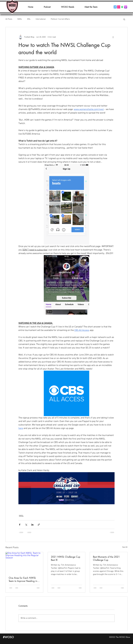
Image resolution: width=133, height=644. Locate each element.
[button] (124, 19)
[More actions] (113, 37)
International (41, 19)
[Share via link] (39, 525)
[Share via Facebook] (20, 525)
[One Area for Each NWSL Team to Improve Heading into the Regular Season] (24, 563)
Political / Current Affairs (60, 19)
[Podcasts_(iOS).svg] (126, 7)
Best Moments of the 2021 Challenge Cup (106, 558)
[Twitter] (115, 7)
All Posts (9, 19)
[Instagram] (119, 7)
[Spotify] (122, 7)
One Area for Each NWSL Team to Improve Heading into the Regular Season (24, 579)
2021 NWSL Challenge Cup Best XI (66, 558)
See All (125, 547)
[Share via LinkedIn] (32, 525)
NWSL (20, 19)
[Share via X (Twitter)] (26, 525)
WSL (29, 19)
